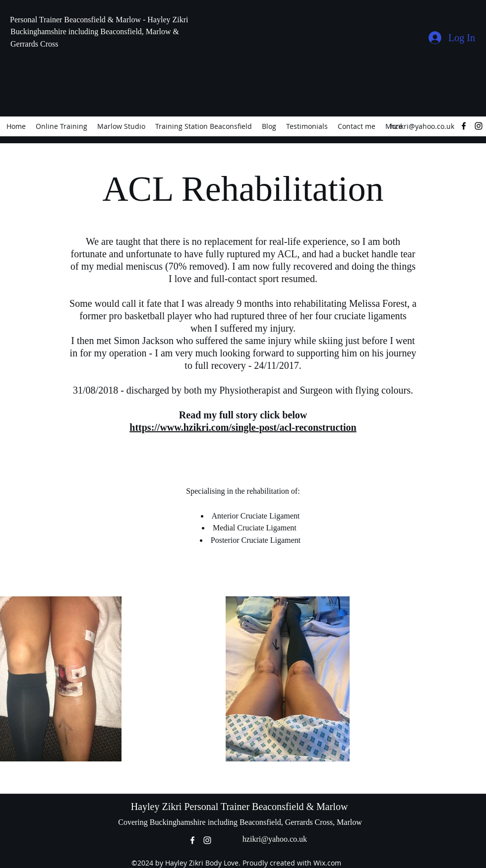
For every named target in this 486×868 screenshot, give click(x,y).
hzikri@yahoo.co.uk (422, 126)
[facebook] (464, 126)
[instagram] (479, 126)
